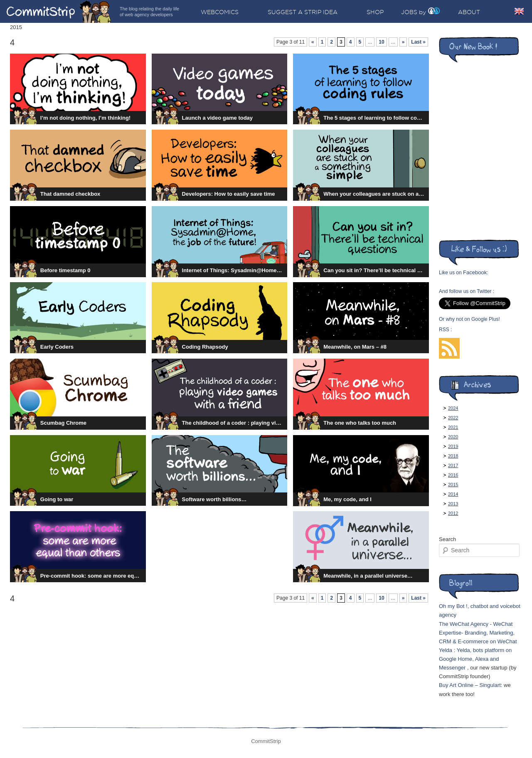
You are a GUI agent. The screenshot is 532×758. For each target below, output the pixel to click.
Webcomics (220, 12)
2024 (453, 408)
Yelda (446, 650)
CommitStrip (59, 11)
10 (381, 42)
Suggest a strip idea (303, 12)
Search (447, 539)
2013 (453, 504)
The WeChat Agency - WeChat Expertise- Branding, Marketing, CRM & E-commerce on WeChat (478, 633)
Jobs (409, 12)
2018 (453, 456)
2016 (453, 475)
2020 (453, 437)
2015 (453, 485)
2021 (453, 427)
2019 (453, 446)
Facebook (475, 272)
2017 (453, 465)
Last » (418, 42)
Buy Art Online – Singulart (470, 685)
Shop (375, 12)
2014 (453, 494)
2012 (453, 513)
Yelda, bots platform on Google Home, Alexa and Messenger (475, 659)
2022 (453, 418)
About (469, 12)
